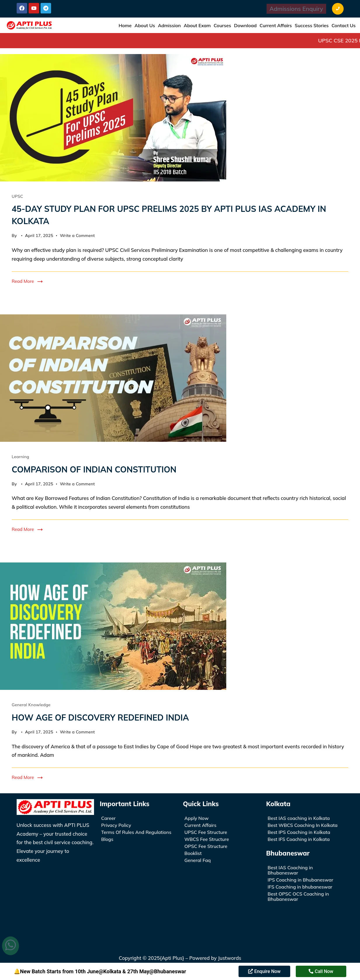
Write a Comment (77, 235)
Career (109, 818)
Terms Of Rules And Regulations (136, 832)
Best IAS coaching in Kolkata (299, 818)
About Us (145, 25)
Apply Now (197, 818)
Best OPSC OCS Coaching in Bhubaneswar (298, 896)
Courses (222, 25)
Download (245, 25)
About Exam (197, 25)
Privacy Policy (116, 825)
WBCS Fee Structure (207, 839)
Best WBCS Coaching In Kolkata (303, 825)
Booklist (193, 853)
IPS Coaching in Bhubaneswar (301, 880)
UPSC (17, 196)
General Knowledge (31, 705)
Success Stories (312, 25)
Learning (20, 457)
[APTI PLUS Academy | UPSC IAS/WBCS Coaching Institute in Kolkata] (55, 893)
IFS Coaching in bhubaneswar (300, 887)
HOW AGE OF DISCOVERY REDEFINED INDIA (100, 717)
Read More (23, 281)
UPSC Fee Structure (206, 832)
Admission (169, 25)
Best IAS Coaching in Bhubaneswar (290, 870)
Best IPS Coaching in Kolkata (299, 832)
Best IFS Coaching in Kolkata (299, 839)
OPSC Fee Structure (206, 846)
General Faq (198, 860)
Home (125, 25)
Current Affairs (276, 25)
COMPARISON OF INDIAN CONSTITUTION (94, 469)
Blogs (107, 839)
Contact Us (344, 25)
